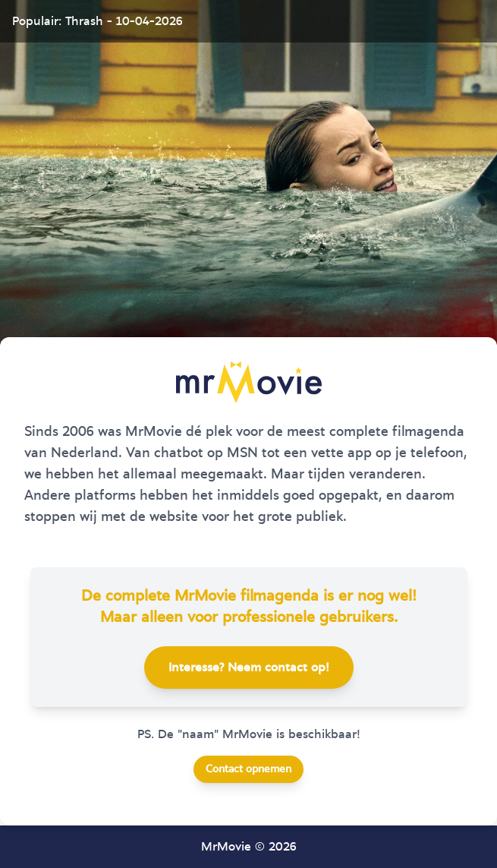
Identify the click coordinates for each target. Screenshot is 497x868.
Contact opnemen (248, 769)
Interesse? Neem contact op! (249, 668)
